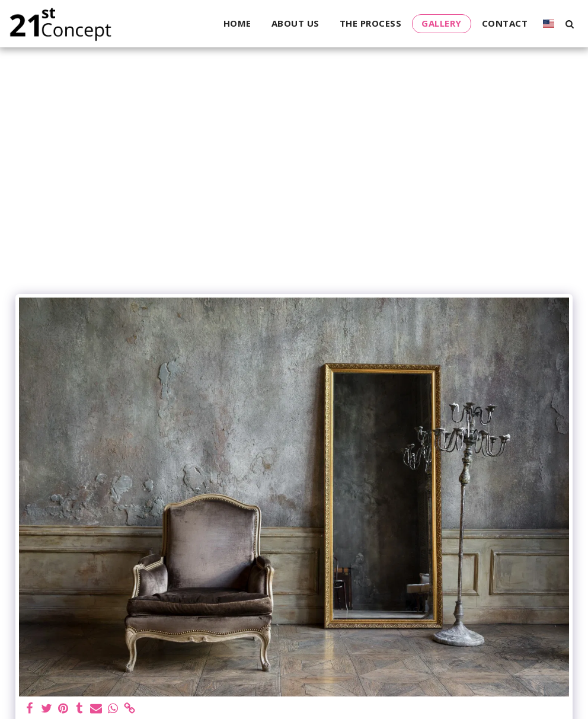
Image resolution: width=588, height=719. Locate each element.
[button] (569, 24)
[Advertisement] (294, 199)
